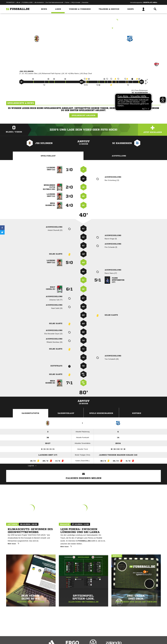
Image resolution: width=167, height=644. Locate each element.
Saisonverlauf (66, 413)
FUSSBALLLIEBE (27, 2)
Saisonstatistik (30, 413)
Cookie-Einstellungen (77, 638)
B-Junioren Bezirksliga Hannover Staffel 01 (84, 20)
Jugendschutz (50, 638)
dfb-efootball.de (39, 2)
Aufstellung (119, 156)
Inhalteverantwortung (62, 638)
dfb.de (18, 2)
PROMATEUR (10, 2)
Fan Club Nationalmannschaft (54, 2)
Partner (67, 2)
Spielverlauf (48, 156)
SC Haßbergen (130, 49)
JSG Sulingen (37, 49)
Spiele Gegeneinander (101, 413)
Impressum (9, 638)
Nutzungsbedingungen (36, 638)
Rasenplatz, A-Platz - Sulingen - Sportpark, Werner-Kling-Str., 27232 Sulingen (83, 28)
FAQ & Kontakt (76, 2)
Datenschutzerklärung (21, 638)
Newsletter (85, 2)
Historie (137, 413)
